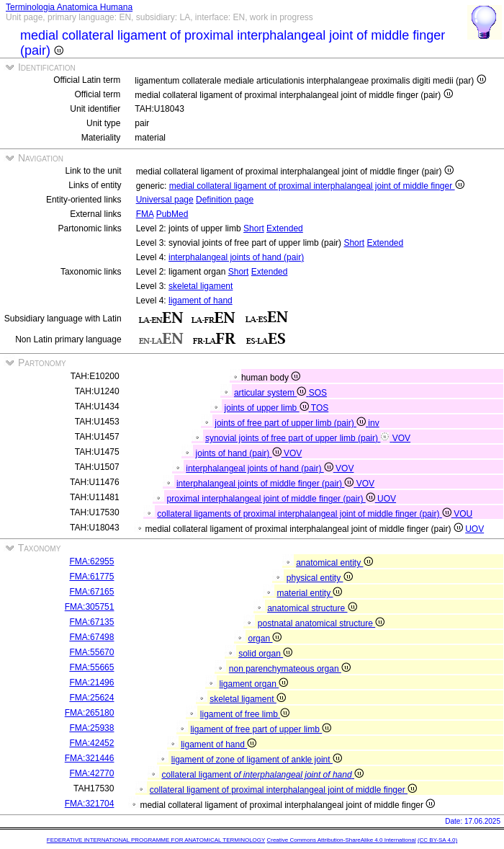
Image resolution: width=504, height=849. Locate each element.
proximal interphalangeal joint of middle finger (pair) (272, 499)
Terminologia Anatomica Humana (69, 7)
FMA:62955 (91, 561)
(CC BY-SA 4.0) (437, 840)
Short (254, 228)
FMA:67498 (91, 637)
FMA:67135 (91, 622)
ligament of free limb (245, 714)
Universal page (165, 200)
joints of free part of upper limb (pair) (291, 423)
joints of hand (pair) (240, 453)
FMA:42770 (91, 773)
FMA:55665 (91, 667)
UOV (387, 499)
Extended (285, 228)
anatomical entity (334, 563)
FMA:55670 (91, 652)
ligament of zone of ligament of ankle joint (257, 760)
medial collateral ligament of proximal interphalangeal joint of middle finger (317, 186)
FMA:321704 (90, 804)
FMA (145, 214)
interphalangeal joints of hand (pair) (236, 257)
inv (373, 423)
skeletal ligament (201, 286)
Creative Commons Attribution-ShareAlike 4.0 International (341, 840)
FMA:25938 (91, 728)
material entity (309, 593)
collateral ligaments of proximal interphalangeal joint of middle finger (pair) (305, 514)
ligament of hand (201, 301)
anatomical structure (312, 608)
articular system (271, 393)
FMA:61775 (91, 577)
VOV (401, 438)
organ (265, 639)
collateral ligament (262, 775)
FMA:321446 (90, 758)
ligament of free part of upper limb (261, 729)
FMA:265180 (90, 713)
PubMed (172, 214)
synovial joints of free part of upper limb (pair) (299, 438)
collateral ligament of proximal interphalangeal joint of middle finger (283, 790)
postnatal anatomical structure (321, 623)
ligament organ (253, 684)
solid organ (265, 654)
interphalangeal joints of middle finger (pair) (266, 484)
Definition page (225, 200)
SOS (318, 393)
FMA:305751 (90, 607)
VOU (463, 514)
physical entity (320, 578)
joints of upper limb (268, 408)
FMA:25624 (91, 698)
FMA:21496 (91, 683)
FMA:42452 (91, 743)
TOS (320, 408)
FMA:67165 (91, 592)
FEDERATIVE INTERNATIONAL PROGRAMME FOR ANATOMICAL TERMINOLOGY (156, 840)
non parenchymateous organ (290, 669)
